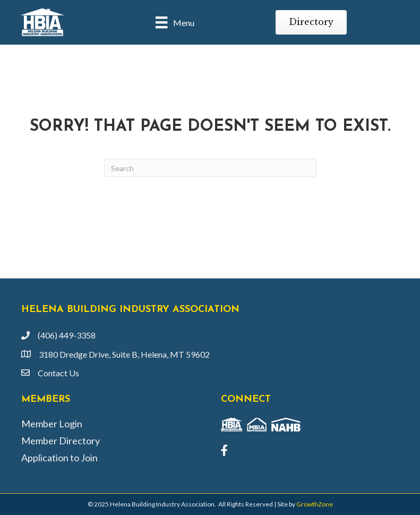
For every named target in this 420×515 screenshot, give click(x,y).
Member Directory (61, 441)
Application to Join (59, 458)
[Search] (210, 168)
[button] (311, 22)
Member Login (52, 424)
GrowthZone (315, 504)
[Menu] (175, 22)
